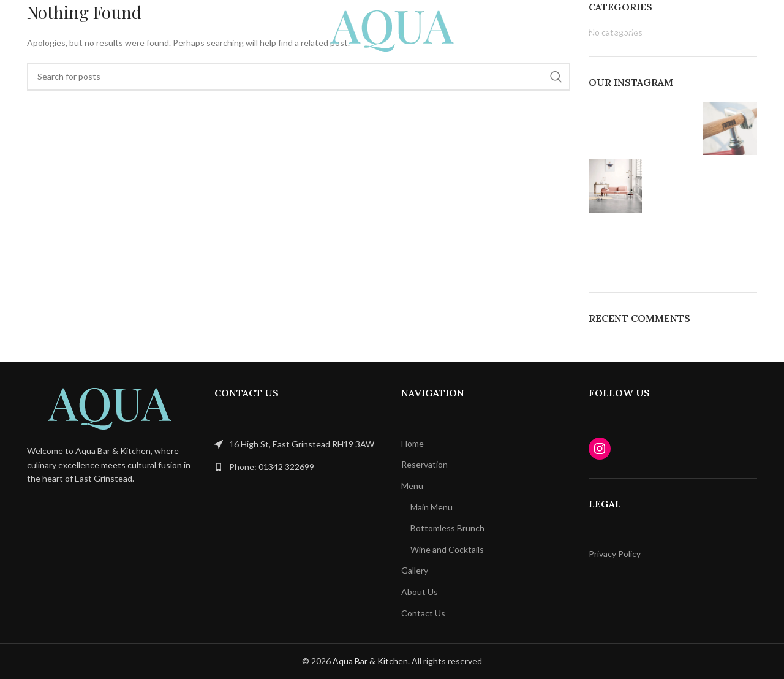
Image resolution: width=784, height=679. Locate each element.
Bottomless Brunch (447, 528)
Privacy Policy (615, 554)
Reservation (424, 464)
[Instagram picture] (616, 129)
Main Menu (432, 507)
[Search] (299, 77)
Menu (412, 486)
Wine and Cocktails (447, 549)
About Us (420, 592)
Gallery (415, 570)
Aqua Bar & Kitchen (370, 661)
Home (413, 443)
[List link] (299, 467)
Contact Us (423, 613)
